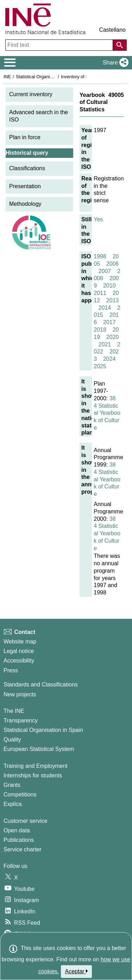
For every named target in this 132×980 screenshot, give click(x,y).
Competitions (20, 794)
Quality (12, 739)
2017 (109, 322)
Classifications (27, 168)
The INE (14, 711)
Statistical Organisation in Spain (48, 77)
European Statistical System (39, 749)
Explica (13, 804)
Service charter (23, 849)
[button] (114, 63)
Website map (20, 642)
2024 (109, 359)
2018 (100, 330)
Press (11, 670)
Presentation (25, 186)
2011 (100, 293)
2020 (113, 337)
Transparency (21, 720)
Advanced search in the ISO (39, 116)
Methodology (25, 204)
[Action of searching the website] (120, 45)
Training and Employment (36, 766)
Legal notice (19, 651)
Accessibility (19, 661)
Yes (98, 219)
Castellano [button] (112, 30)
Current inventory (31, 94)
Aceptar (77, 971)
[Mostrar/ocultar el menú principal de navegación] (10, 63)
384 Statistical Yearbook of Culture (107, 413)
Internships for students (33, 775)
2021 (105, 344)
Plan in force (25, 137)
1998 (100, 256)
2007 (105, 271)
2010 (109, 286)
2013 (113, 300)
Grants (12, 785)
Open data (17, 830)
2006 (113, 264)
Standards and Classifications (41, 685)
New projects (20, 694)
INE (7, 77)
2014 (105, 308)
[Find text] (60, 45)
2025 (100, 366)
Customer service (25, 821)
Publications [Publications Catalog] (19, 840)
